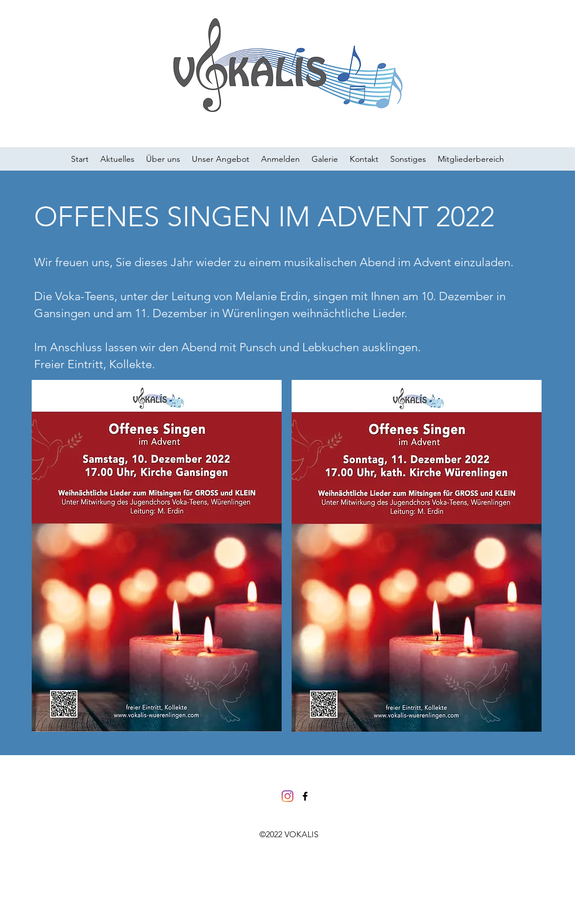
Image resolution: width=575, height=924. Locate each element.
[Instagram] (287, 796)
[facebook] (305, 796)
